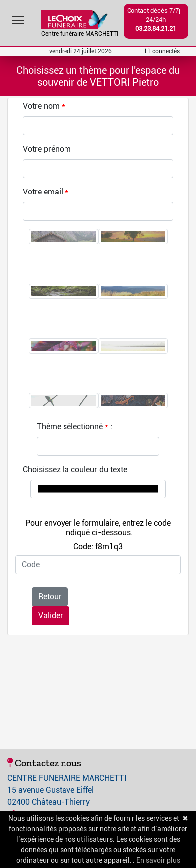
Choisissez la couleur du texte (75, 469)
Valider (51, 616)
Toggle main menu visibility (19, 18)
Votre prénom (47, 149)
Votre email (43, 192)
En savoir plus (158, 860)
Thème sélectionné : (74, 427)
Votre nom (41, 106)
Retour (50, 597)
